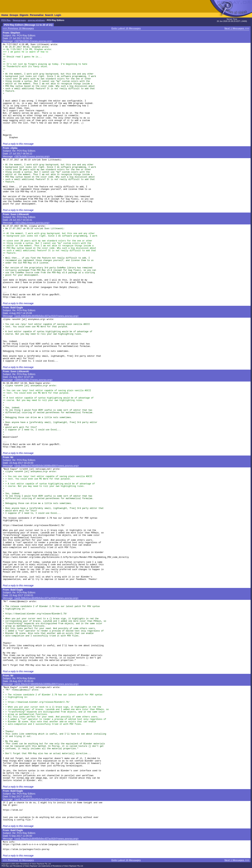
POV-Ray (6, 20)
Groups (14, 15)
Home (5, 15)
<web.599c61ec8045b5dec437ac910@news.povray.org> (46, 598)
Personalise (37, 15)
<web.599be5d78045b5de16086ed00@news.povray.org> (47, 466)
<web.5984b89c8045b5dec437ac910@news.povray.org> (46, 316)
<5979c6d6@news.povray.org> (32, 156)
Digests (24, 15)
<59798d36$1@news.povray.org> (33, 41)
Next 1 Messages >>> (237, 28)
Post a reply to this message (18, 144)
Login (58, 15)
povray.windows (36, 20)
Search (49, 15)
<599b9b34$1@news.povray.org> (33, 380)
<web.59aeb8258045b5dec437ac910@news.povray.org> (46, 799)
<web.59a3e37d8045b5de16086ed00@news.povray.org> (46, 684)
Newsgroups (19, 20)
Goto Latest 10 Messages (126, 28)
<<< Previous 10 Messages (18, 28)
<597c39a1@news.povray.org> (32, 223)
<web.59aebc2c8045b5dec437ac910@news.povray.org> (46, 839)
